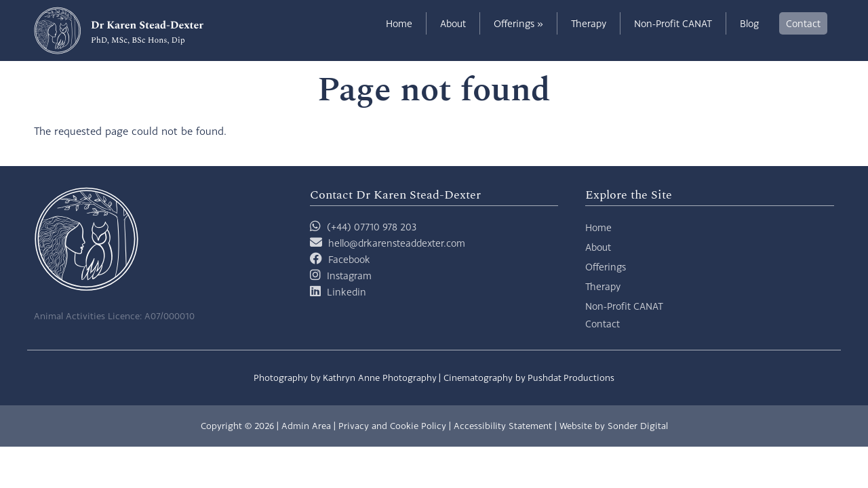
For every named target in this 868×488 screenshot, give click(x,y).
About (453, 23)
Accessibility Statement (503, 426)
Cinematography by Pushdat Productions (529, 378)
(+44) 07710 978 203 (363, 227)
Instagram (349, 276)
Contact (803, 23)
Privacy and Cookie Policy (392, 426)
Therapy (589, 23)
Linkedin (347, 292)
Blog (749, 23)
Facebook (349, 259)
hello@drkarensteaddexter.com (397, 243)
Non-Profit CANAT (673, 23)
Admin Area (306, 426)
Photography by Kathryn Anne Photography (345, 378)
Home (399, 23)
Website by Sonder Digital (614, 426)
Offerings (518, 23)
